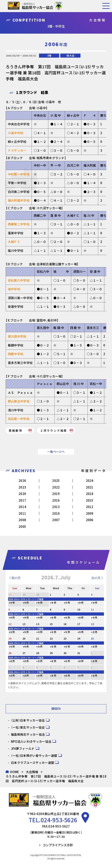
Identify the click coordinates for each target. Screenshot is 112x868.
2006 (90, 520)
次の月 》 (98, 578)
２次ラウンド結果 (54, 430)
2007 (56, 520)
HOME (15, 772)
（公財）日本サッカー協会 (28, 720)
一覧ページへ (56, 452)
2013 (56, 507)
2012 (90, 507)
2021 (90, 487)
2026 (22, 481)
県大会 (70, 55)
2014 (22, 507)
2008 (22, 520)
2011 (22, 513)
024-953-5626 (59, 820)
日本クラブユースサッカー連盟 (32, 763)
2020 (22, 494)
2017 (22, 500)
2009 (90, 513)
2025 (56, 481)
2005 (22, 526)
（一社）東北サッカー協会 (28, 727)
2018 (90, 494)
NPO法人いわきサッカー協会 (31, 741)
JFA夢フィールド (23, 748)
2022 (56, 487)
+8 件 (94, 647)
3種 (49, 55)
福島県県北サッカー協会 (28, 734)
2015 (90, 500)
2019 (56, 494)
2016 (56, 500)
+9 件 (12, 603)
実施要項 (17, 430)
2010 (56, 513)
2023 (22, 487)
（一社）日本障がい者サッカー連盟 (34, 755)
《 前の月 (14, 578)
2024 (90, 481)
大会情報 (32, 772)
